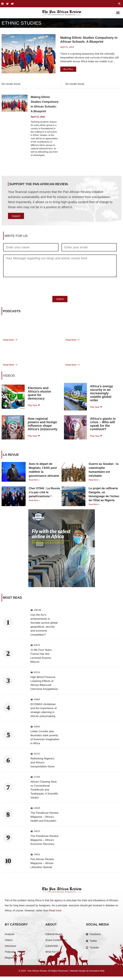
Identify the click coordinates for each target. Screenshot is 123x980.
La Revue (11, 455)
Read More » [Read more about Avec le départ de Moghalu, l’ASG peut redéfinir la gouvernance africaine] (34, 480)
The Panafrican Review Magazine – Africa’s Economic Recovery (44, 840)
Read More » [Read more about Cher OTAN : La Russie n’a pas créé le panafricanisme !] (34, 500)
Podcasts (12, 311)
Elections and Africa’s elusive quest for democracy (39, 393)
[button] (119, 4)
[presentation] (27, 286)
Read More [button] (68, 69)
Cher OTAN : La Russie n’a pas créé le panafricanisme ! (44, 492)
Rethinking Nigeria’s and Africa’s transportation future (42, 763)
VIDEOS (9, 376)
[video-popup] (13, 396)
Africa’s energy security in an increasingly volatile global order (102, 393)
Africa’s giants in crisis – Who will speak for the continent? (103, 424)
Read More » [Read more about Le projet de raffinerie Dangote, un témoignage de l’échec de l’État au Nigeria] (94, 504)
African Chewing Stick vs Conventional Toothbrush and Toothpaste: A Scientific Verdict (44, 790)
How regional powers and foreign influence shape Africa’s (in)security (43, 424)
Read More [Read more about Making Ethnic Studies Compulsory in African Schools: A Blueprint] (36, 163)
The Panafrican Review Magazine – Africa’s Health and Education (44, 817)
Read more (55, 911)
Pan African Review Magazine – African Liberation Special (42, 863)
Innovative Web (97, 971)
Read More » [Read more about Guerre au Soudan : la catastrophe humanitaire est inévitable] (94, 480)
